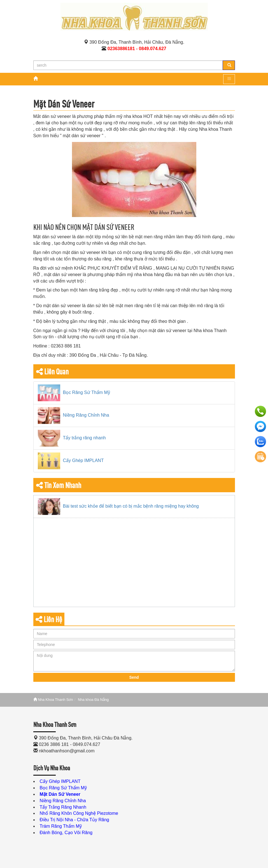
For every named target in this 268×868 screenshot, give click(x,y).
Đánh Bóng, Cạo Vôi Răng (66, 833)
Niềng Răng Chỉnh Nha (86, 415)
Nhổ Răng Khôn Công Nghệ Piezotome (79, 813)
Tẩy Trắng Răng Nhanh (63, 807)
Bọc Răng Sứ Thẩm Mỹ (87, 392)
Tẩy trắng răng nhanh (84, 438)
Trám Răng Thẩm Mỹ (61, 826)
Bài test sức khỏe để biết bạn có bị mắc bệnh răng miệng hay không (131, 506)
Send (134, 677)
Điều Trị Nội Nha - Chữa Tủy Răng (74, 820)
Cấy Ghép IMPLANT (83, 460)
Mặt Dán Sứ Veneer (60, 794)
